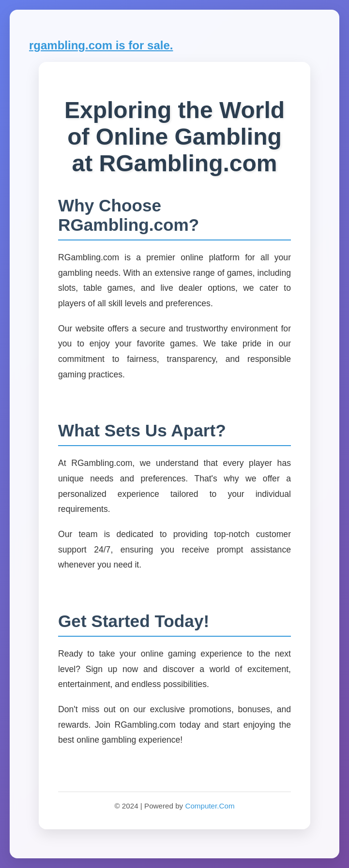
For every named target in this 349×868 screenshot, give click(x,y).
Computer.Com (210, 806)
